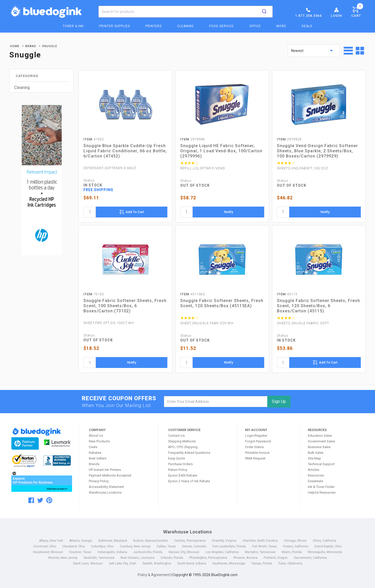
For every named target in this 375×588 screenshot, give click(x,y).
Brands (94, 464)
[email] (216, 402)
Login (336, 12)
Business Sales (319, 447)
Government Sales (321, 441)
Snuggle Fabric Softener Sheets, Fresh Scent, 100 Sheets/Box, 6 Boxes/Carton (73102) (125, 306)
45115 (287, 294)
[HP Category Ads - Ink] (42, 181)
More (281, 26)
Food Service (221, 26)
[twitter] (40, 500)
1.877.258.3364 (308, 12)
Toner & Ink (73, 26)
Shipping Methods (182, 441)
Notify (228, 212)
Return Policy (178, 470)
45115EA (193, 294)
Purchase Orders (180, 464)
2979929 (289, 139)
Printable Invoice (257, 453)
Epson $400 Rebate (183, 475)
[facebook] (31, 500)
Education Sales (320, 436)
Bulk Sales (316, 453)
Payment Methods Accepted (110, 475)
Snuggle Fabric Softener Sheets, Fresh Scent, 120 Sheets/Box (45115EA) (222, 303)
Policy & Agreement (154, 575)
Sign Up (279, 401)
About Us (96, 436)
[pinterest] (49, 500)
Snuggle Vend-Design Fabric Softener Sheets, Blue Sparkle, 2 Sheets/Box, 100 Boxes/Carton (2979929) (317, 151)
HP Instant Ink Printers (105, 470)
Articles (314, 470)
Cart (357, 11)
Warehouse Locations (105, 492)
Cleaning (185, 26)
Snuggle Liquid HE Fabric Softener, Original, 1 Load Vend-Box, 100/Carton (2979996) (221, 151)
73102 (94, 294)
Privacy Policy (99, 481)
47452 (94, 139)
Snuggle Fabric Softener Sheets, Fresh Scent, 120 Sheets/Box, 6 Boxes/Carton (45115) (318, 306)
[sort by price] (314, 51)
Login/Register (256, 436)
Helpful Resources (322, 492)
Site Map (314, 458)
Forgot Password (258, 441)
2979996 (193, 139)
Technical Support (321, 464)
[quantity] (90, 212)
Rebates (95, 453)
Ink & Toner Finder (321, 487)
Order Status (254, 447)
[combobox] (186, 12)
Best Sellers (98, 458)
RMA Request (255, 458)
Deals (307, 26)
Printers (154, 26)
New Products (99, 441)
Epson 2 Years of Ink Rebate (189, 481)
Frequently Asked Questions (189, 453)
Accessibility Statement (106, 487)
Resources (316, 475)
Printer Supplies (115, 26)
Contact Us (176, 436)
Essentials (315, 481)
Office (255, 26)
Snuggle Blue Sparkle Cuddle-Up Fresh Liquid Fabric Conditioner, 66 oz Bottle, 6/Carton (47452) (125, 151)
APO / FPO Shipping (183, 447)
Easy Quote (177, 458)
